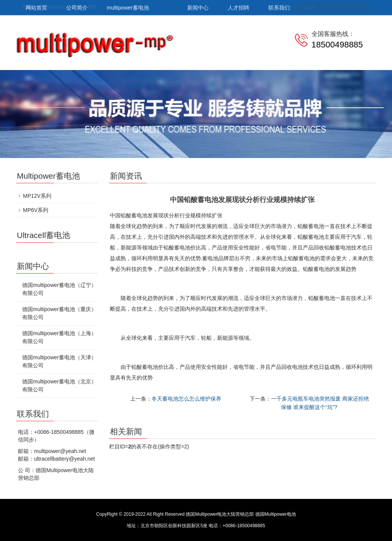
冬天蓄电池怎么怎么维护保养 (186, 399)
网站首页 (36, 8)
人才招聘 (238, 8)
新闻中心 (198, 8)
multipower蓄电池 (128, 8)
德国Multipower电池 (276, 514)
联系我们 (279, 8)
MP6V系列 (36, 210)
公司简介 (77, 8)
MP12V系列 (37, 196)
